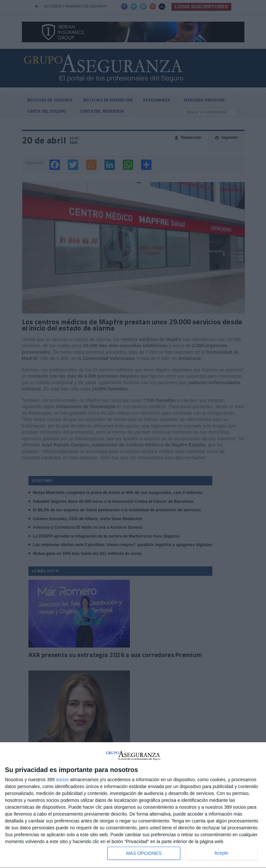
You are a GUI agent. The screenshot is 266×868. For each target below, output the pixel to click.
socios (62, 780)
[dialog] (133, 805)
